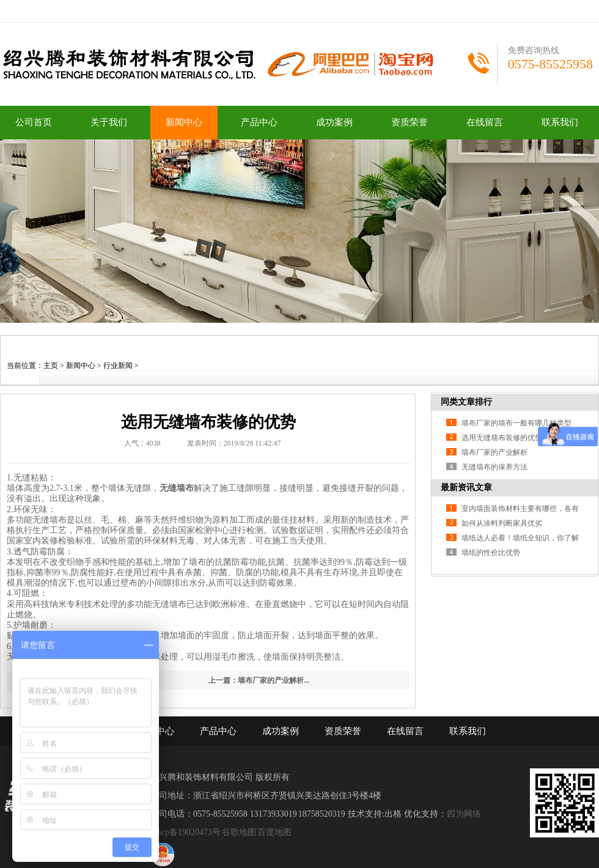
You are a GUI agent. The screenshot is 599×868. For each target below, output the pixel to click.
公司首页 (34, 122)
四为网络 (464, 814)
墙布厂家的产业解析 (494, 452)
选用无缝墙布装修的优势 (502, 438)
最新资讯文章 (466, 487)
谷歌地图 (239, 832)
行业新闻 (118, 366)
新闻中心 (184, 122)
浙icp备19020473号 (186, 832)
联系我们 (560, 122)
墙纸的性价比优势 (491, 553)
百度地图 (274, 832)
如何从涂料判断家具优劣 (502, 523)
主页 (51, 366)
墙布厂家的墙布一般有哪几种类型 (516, 423)
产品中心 (259, 122)
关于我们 (109, 122)
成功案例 (334, 122)
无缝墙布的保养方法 (494, 467)
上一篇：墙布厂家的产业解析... (259, 680)
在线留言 (485, 122)
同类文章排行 (466, 402)
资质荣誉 (410, 122)
